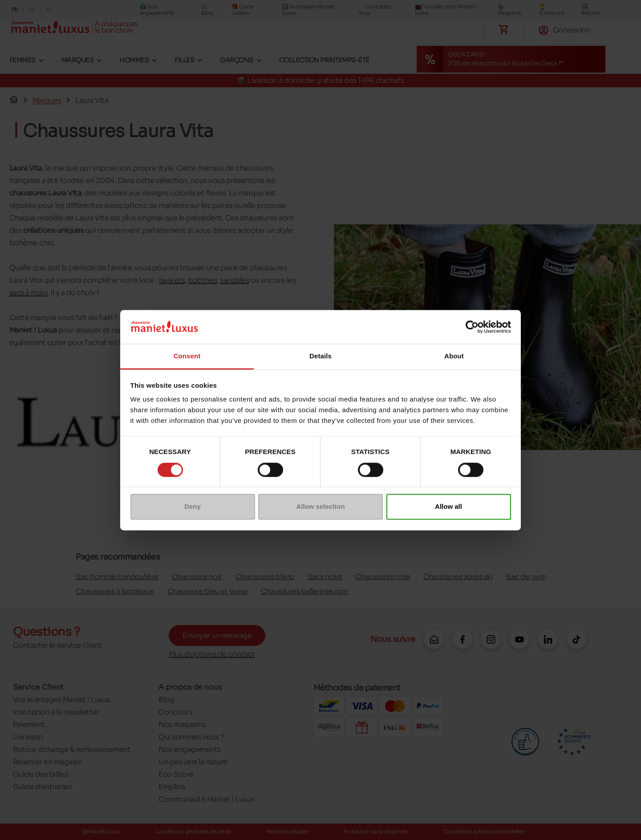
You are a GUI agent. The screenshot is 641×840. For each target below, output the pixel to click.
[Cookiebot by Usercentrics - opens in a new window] (472, 327)
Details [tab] (320, 356)
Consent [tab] (187, 356)
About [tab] (454, 356)
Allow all (448, 507)
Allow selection (320, 507)
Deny (193, 507)
